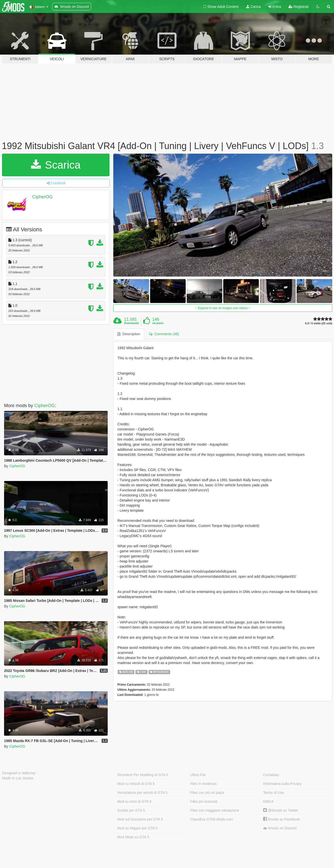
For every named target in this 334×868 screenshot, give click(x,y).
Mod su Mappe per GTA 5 (137, 828)
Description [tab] (129, 334)
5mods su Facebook (282, 819)
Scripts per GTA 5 (131, 810)
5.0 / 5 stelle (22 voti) (319, 323)
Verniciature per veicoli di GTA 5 (142, 793)
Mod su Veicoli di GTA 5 (136, 784)
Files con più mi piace (207, 793)
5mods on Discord (280, 828)
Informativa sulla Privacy (282, 784)
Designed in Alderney (19, 773)
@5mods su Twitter (281, 810)
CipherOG (43, 197)
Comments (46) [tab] (164, 334)
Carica (253, 7)
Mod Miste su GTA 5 (133, 837)
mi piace (158, 323)
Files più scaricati (204, 801)
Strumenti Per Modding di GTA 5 (143, 775)
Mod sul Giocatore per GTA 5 (140, 819)
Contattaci (271, 775)
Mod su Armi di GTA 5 (134, 801)
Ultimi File (198, 775)
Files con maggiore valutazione (215, 810)
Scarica (56, 165)
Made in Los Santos (18, 778)
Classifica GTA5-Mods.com (212, 819)
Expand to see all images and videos (223, 308)
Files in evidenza (203, 784)
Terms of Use (274, 793)
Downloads (132, 323)
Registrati (299, 7)
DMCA (268, 801)
